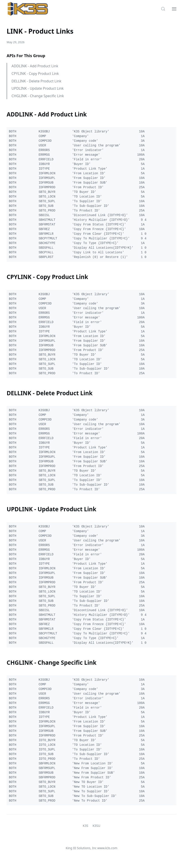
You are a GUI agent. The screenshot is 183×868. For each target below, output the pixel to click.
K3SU (96, 826)
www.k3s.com (107, 848)
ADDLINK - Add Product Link (35, 66)
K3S (85, 826)
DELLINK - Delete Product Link (36, 81)
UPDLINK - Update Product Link (38, 88)
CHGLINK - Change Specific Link (38, 96)
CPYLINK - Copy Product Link (35, 74)
